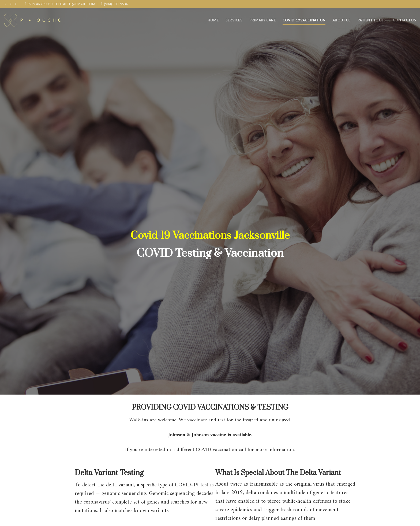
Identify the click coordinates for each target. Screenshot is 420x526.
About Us (342, 20)
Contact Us (404, 20)
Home (213, 20)
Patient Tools (372, 20)
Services (234, 20)
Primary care (262, 20)
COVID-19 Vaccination (304, 20)
